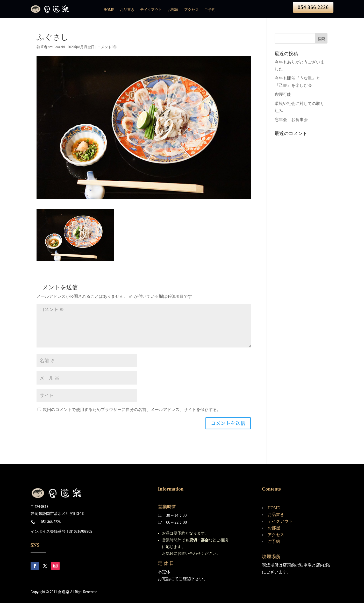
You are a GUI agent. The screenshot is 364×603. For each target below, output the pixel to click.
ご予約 (210, 10)
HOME (109, 10)
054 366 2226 (313, 7)
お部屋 (173, 10)
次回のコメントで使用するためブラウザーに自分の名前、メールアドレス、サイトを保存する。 (132, 410)
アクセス (191, 10)
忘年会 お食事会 (291, 120)
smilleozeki (57, 47)
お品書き (127, 10)
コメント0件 (107, 47)
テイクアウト (151, 10)
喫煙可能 (283, 94)
